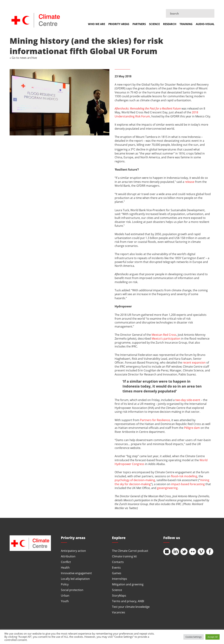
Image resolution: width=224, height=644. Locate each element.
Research (170, 24)
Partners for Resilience (155, 420)
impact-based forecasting (188, 484)
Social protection (72, 590)
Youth (65, 601)
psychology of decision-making (135, 480)
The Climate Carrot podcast (130, 551)
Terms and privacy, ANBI (128, 601)
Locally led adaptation (75, 579)
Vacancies (119, 612)
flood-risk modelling (184, 476)
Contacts (118, 562)
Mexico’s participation (166, 338)
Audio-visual (205, 24)
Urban (65, 595)
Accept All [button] (213, 637)
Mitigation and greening (128, 584)
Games (117, 573)
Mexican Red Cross (164, 335)
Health (65, 567)
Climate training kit (124, 556)
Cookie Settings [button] (194, 637)
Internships (120, 579)
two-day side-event (188, 400)
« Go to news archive (23, 58)
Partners (139, 24)
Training (186, 24)
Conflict (66, 562)
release (190, 182)
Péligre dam (192, 428)
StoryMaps (119, 595)
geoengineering (167, 488)
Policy (65, 584)
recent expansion (194, 362)
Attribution (68, 556)
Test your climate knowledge (131, 607)
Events (116, 567)
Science (154, 24)
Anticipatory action (73, 551)
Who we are (97, 24)
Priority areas (119, 24)
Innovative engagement (76, 573)
